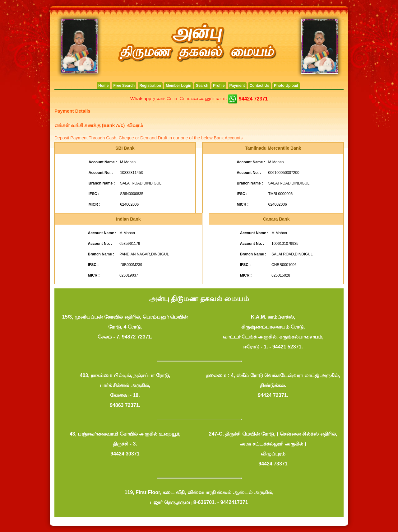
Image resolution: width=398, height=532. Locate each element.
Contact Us (259, 86)
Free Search (124, 86)
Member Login (178, 86)
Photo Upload (286, 86)
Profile (219, 86)
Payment (237, 86)
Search (202, 86)
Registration (150, 86)
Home (103, 86)
